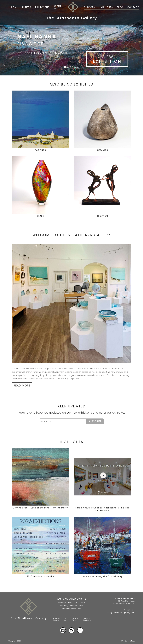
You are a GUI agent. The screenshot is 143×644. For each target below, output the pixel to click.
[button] (65, 67)
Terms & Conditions (87, 619)
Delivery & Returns (56, 619)
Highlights (106, 7)
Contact (133, 7)
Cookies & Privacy (74, 619)
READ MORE (22, 386)
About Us (57, 7)
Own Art (65, 619)
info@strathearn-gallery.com (121, 613)
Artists (26, 7)
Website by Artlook (128, 641)
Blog (120, 7)
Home (14, 7)
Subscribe (95, 421)
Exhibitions (42, 7)
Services (89, 7)
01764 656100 (129, 610)
